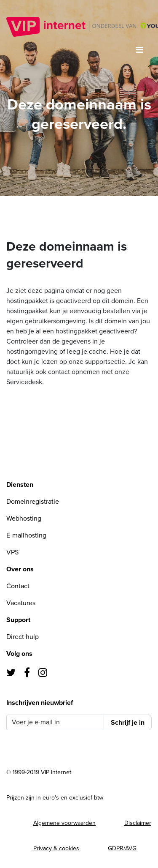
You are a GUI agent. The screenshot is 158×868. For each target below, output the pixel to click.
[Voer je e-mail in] (55, 722)
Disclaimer (138, 823)
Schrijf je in (128, 723)
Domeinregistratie (33, 502)
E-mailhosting (26, 535)
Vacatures (21, 603)
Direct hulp (23, 637)
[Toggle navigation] (139, 50)
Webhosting (24, 519)
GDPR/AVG (122, 848)
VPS (12, 552)
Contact (18, 586)
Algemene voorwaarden (64, 823)
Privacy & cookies (56, 848)
